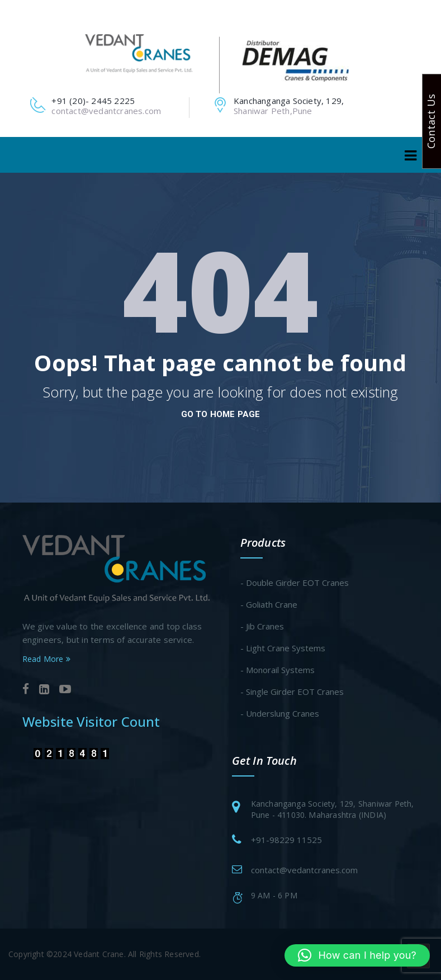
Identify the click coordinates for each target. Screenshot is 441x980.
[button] (357, 955)
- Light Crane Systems (283, 648)
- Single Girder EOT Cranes (292, 692)
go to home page (221, 414)
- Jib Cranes (262, 626)
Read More (46, 659)
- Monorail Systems (278, 670)
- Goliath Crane (269, 604)
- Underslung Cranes (280, 713)
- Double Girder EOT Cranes (295, 583)
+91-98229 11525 (286, 840)
